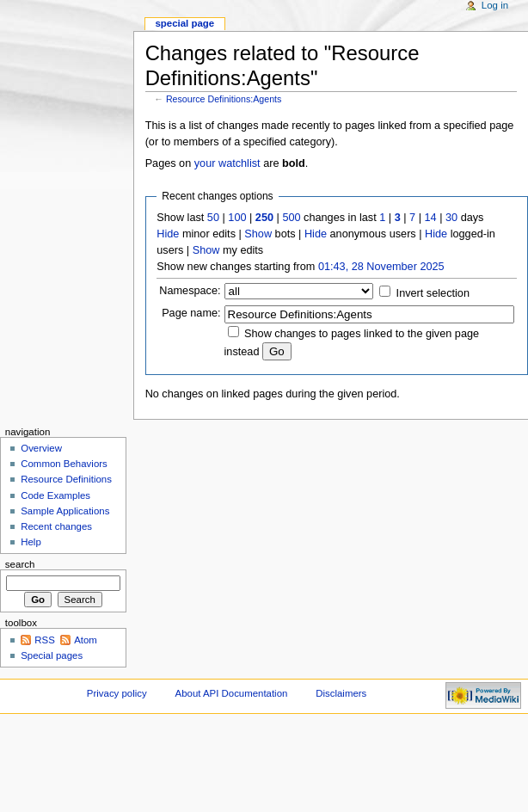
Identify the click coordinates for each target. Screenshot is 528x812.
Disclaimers (341, 693)
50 (213, 218)
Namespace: (190, 291)
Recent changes (56, 526)
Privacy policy (117, 693)
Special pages (52, 655)
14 (431, 218)
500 (291, 218)
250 (264, 218)
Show (258, 234)
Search (20, 564)
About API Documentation (232, 693)
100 (237, 218)
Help (31, 542)
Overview (41, 448)
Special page (184, 23)
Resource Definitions (66, 479)
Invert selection (433, 293)
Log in (495, 5)
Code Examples (55, 495)
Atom (86, 640)
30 (451, 218)
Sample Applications (65, 511)
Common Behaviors (64, 464)
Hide (168, 234)
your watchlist (227, 163)
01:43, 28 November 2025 (381, 267)
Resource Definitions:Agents (224, 99)
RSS (45, 640)
